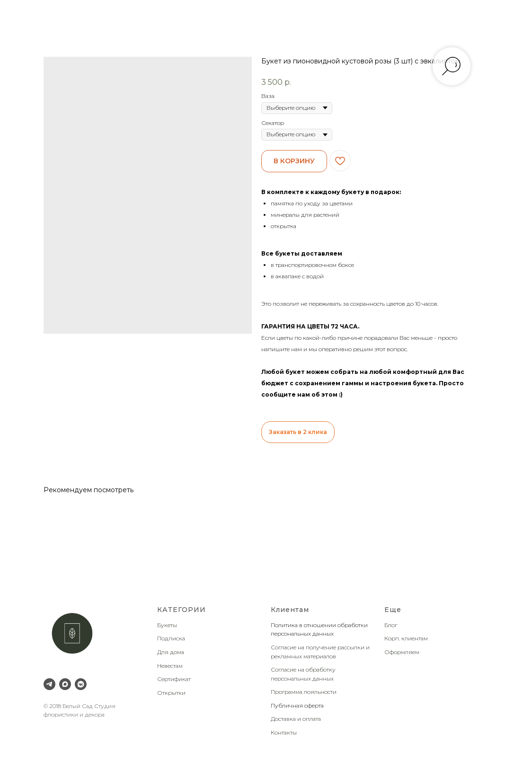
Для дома (171, 652)
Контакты (284, 732)
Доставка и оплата (296, 719)
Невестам (170, 666)
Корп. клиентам (406, 638)
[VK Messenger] (81, 684)
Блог (391, 625)
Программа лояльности (304, 692)
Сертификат (174, 679)
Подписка (171, 638)
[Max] (65, 684)
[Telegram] (49, 684)
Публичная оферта (297, 705)
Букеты (167, 625)
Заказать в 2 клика (298, 432)
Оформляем (402, 652)
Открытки (171, 693)
